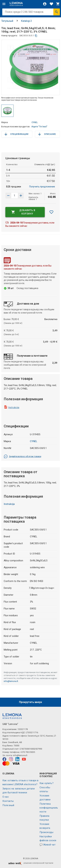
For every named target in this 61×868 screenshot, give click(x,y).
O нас (6, 797)
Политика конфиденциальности (49, 808)
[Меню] (4, 4)
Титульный (7, 21)
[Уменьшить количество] (21, 196)
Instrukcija (14, 407)
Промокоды (46, 832)
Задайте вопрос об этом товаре (22, 456)
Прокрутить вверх (30, 702)
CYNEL (35, 122)
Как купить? (47, 783)
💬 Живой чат (47, 845)
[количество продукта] (15, 196)
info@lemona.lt (11, 681)
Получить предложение (42, 187)
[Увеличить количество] (8, 196)
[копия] (36, 36)
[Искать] (57, 12)
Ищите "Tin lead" (39, 127)
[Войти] (45, 4)
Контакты (8, 801)
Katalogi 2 (26, 21)
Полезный (8, 805)
